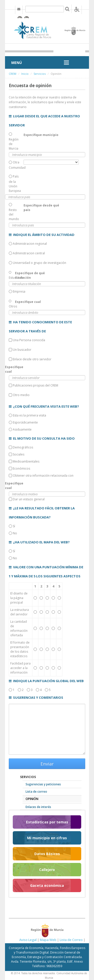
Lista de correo (36, 792)
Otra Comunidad (16, 165)
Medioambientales (24, 461)
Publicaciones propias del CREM (33, 385)
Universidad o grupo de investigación (37, 263)
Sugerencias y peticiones (43, 784)
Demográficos (21, 447)
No (13, 533)
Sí (12, 526)
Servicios (40, 74)
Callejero (47, 870)
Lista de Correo (71, 940)
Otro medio (19, 395)
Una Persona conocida (27, 340)
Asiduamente (20, 429)
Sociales (17, 454)
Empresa (17, 291)
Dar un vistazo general (27, 499)
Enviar (47, 764)
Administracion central (27, 253)
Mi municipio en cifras (47, 838)
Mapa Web (48, 940)
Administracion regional (28, 244)
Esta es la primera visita (27, 415)
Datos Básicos (47, 854)
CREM (13, 74)
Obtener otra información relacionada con (41, 476)
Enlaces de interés (38, 807)
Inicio (25, 74)
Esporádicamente (23, 422)
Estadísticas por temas (47, 822)
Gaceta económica (47, 885)
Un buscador (20, 350)
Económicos (19, 468)
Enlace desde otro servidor (30, 359)
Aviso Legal (28, 940)
